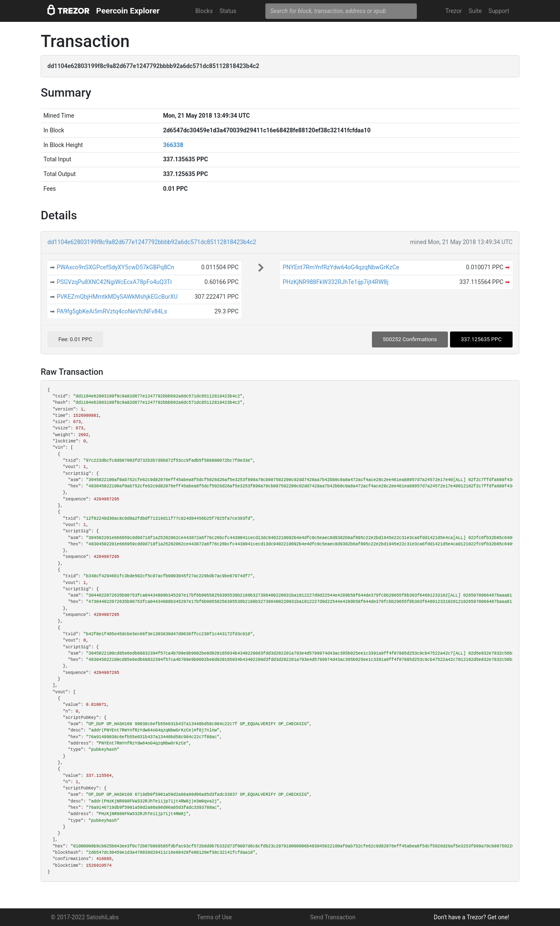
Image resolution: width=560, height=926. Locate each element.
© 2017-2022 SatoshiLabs (85, 917)
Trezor (454, 11)
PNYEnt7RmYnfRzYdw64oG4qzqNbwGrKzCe (341, 267)
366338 (173, 145)
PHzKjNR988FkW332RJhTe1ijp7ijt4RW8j (335, 282)
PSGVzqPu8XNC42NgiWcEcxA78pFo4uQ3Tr (114, 282)
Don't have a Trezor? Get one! (471, 917)
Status (228, 11)
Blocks (204, 11)
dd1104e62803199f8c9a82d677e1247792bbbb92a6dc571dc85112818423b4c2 (152, 242)
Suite (475, 11)
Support (499, 11)
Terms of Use (214, 917)
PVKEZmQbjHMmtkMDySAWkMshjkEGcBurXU (117, 297)
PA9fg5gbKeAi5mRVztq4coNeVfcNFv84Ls (112, 311)
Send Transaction (333, 917)
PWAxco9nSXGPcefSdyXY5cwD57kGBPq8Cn (115, 267)
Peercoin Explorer (128, 11)
